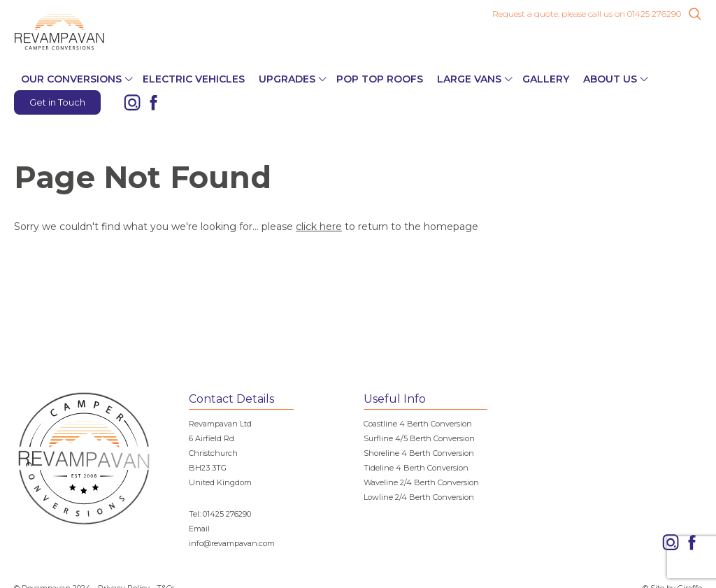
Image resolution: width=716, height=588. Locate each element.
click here (319, 227)
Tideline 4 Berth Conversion (416, 468)
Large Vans (469, 79)
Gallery (546, 79)
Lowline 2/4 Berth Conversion (419, 497)
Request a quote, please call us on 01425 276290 (587, 14)
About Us (610, 79)
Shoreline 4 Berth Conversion (419, 453)
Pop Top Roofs (380, 79)
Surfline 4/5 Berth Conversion (419, 438)
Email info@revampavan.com (232, 536)
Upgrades (287, 79)
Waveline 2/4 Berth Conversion (421, 482)
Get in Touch (57, 102)
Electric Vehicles (194, 79)
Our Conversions (71, 79)
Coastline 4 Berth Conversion (418, 424)
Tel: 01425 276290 (220, 514)
